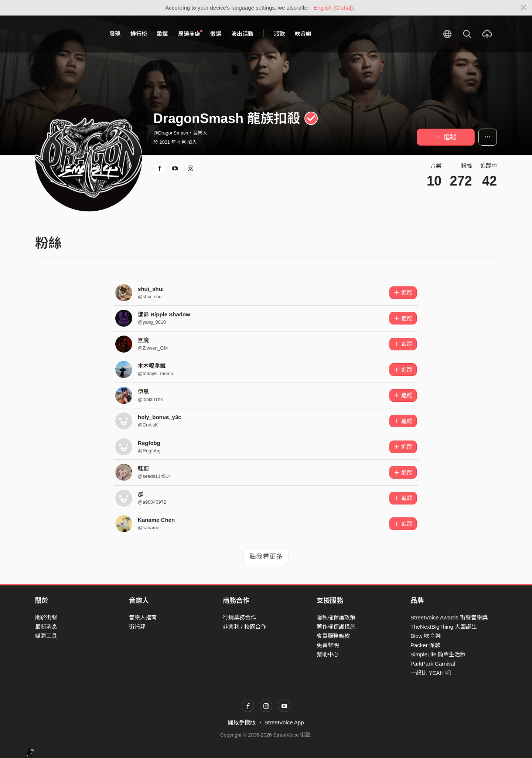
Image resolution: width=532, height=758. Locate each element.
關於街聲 (46, 617)
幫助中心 (328, 654)
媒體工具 (46, 636)
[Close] (524, 8)
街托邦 (137, 627)
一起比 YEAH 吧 (431, 673)
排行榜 (139, 34)
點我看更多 (266, 557)
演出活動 (242, 34)
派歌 (279, 34)
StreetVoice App (284, 722)
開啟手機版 (242, 722)
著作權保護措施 (336, 627)
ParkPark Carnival (433, 664)
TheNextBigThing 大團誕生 (444, 627)
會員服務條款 (333, 636)
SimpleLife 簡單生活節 (438, 654)
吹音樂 (303, 34)
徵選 (216, 34)
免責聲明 (328, 645)
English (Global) (333, 8)
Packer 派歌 (425, 645)
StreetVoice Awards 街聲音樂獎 (449, 617)
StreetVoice (66, 34)
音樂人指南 (143, 617)
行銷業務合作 (239, 617)
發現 (115, 34)
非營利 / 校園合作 (245, 627)
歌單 (163, 34)
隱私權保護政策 (336, 617)
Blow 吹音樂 (426, 636)
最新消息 (46, 627)
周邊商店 (190, 34)
